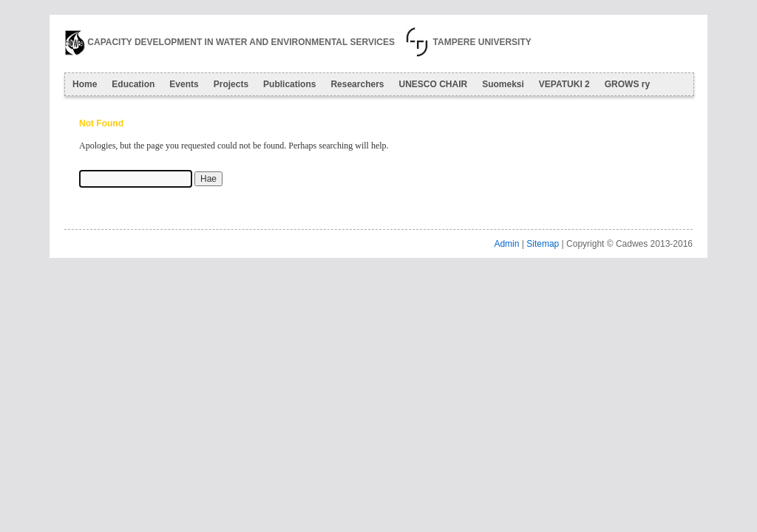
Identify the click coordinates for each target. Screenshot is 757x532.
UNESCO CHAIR (433, 84)
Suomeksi (503, 84)
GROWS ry (627, 84)
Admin (506, 244)
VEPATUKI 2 (564, 84)
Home (85, 84)
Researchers (357, 84)
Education (133, 84)
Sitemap (543, 244)
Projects (231, 84)
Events (184, 84)
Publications (289, 84)
